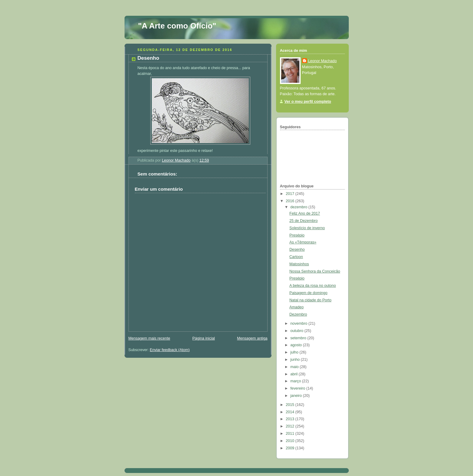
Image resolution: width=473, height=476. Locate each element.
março (296, 381)
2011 (291, 434)
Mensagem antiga (252, 338)
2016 (291, 201)
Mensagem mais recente (149, 338)
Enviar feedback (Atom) (170, 350)
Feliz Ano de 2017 (305, 213)
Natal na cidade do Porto (310, 300)
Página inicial (204, 338)
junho (295, 360)
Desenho (297, 250)
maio (295, 367)
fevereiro (298, 388)
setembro (299, 338)
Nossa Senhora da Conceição (315, 271)
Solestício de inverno (307, 228)
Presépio (297, 235)
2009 (291, 448)
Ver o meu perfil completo (308, 102)
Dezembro (298, 314)
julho (295, 352)
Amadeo (296, 307)
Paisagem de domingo (308, 293)
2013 (291, 419)
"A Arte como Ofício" (177, 26)
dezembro (299, 207)
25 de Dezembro (303, 221)
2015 (291, 405)
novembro (299, 323)
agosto (296, 345)
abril (294, 374)
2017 (291, 194)
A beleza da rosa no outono (313, 286)
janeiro (296, 396)
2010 (291, 441)
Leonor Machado (323, 61)
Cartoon (296, 257)
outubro (297, 331)
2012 (291, 426)
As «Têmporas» (303, 242)
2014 (291, 412)
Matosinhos (299, 264)
